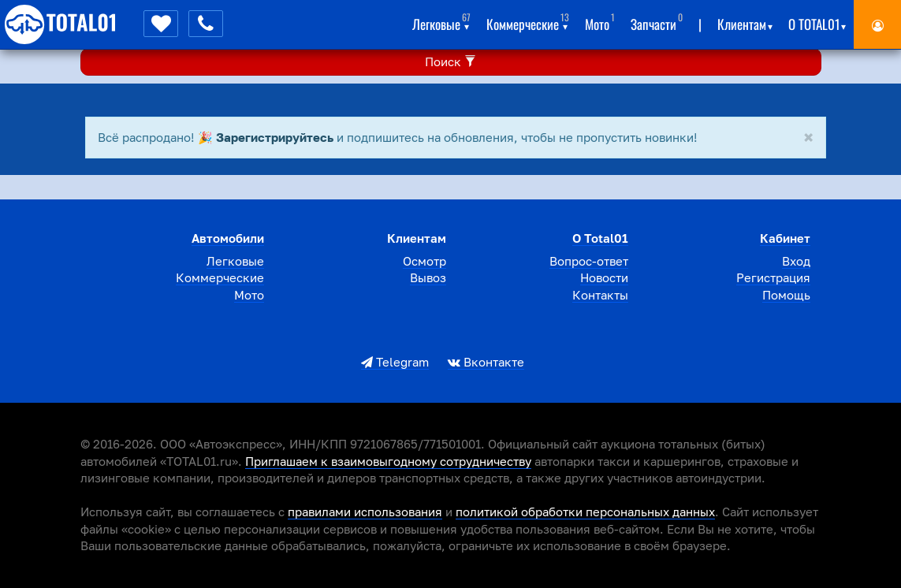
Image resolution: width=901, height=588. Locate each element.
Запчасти (657, 22)
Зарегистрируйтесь (275, 137)
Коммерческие (220, 277)
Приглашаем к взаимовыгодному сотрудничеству (388, 461)
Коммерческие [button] (528, 22)
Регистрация (773, 277)
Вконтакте (486, 362)
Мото (600, 22)
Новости (604, 277)
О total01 (600, 238)
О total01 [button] (817, 22)
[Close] (808, 138)
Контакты (600, 295)
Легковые (235, 261)
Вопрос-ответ (589, 261)
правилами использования (365, 512)
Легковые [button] (441, 22)
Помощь (786, 295)
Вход (796, 261)
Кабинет (785, 238)
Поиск (450, 61)
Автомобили (228, 238)
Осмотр (424, 261)
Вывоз (428, 277)
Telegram (395, 362)
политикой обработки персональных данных (585, 512)
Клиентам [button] (745, 22)
